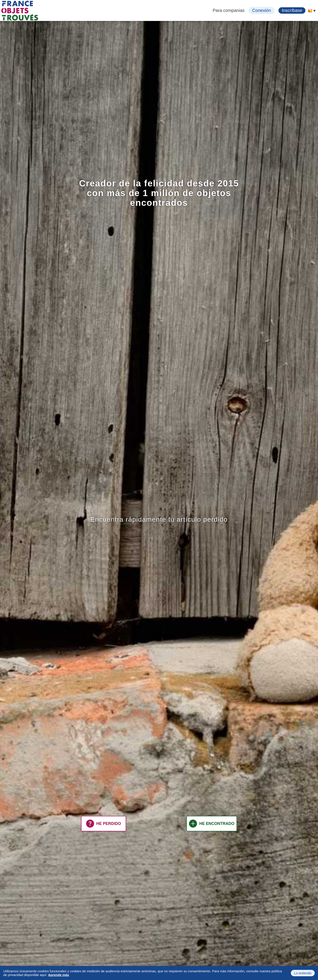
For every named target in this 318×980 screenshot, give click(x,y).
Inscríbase (292, 10)
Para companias (229, 10)
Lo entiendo (303, 973)
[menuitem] (310, 11)
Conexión (262, 10)
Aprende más (59, 975)
